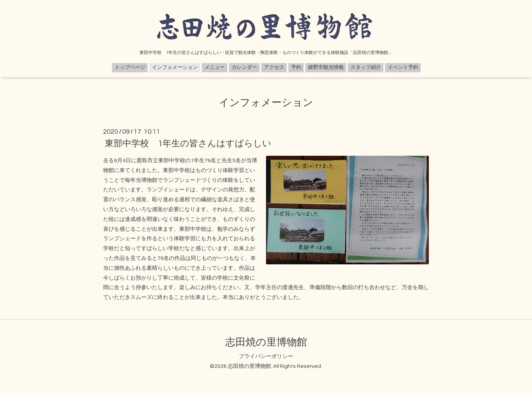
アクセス (274, 67)
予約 (296, 67)
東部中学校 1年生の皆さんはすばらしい (188, 144)
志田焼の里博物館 (266, 342)
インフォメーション (175, 67)
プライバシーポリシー (266, 356)
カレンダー (244, 67)
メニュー (215, 67)
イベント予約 (403, 67)
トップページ (130, 67)
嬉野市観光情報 (326, 67)
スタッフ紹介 (366, 67)
